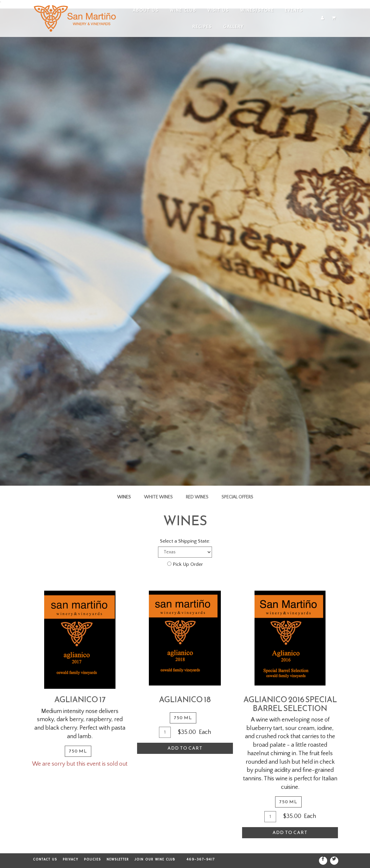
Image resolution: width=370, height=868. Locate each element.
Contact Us (45, 859)
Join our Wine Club (155, 859)
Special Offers (237, 497)
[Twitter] (334, 861)
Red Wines (197, 497)
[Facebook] (323, 861)
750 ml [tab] (78, 751)
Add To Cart (185, 748)
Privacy (71, 859)
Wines (124, 497)
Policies (93, 859)
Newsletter (118, 859)
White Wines (158, 497)
